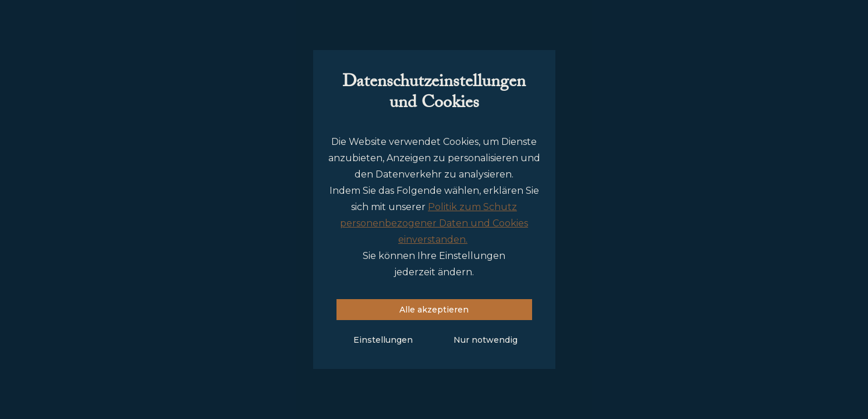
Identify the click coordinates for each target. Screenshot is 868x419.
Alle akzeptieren (434, 310)
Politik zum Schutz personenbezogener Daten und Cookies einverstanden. (434, 223)
